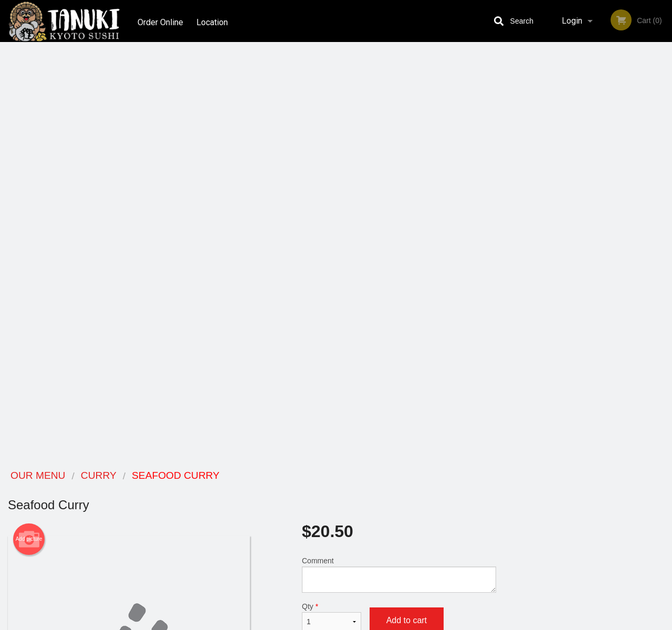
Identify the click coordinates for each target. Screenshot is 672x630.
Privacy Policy (408, 515)
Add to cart (407, 202)
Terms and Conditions (420, 503)
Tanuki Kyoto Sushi (127, 476)
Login (572, 21)
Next (664, 227)
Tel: (502, 515)
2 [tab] (564, 295)
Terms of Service (354, 623)
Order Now (588, 65)
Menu (309, 490)
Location (214, 21)
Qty (332, 199)
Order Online (160, 21)
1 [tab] (549, 295)
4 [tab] (596, 295)
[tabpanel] (588, 227)
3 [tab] (580, 295)
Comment (399, 157)
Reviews (400, 490)
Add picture (29, 121)
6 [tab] (627, 295)
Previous (512, 227)
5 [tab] (612, 295)
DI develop (352, 594)
